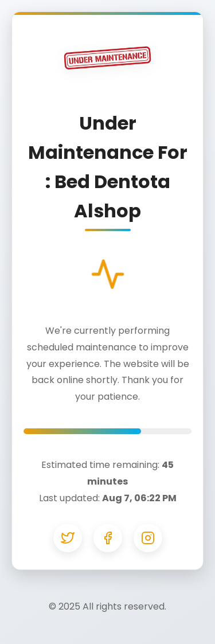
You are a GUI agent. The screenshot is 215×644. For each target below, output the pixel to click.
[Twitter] (68, 538)
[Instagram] (148, 538)
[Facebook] (108, 538)
